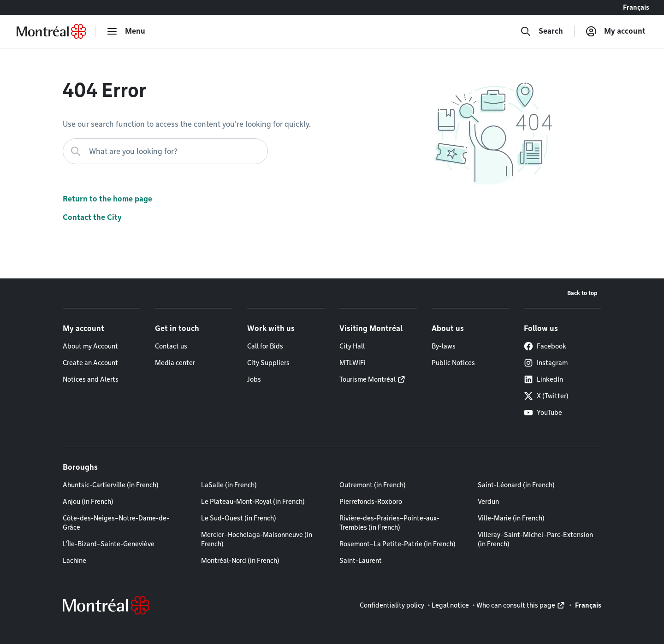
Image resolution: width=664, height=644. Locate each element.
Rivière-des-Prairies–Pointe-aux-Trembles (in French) (389, 523)
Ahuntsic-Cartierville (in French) (111, 485)
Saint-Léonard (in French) (516, 485)
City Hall (352, 346)
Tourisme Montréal (368, 379)
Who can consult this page (516, 605)
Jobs (254, 379)
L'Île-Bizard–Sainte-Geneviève (109, 544)
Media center (175, 363)
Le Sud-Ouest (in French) (239, 518)
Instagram (546, 363)
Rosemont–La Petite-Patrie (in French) (397, 544)
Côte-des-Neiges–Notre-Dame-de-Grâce (116, 523)
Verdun (488, 502)
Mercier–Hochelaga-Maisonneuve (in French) (257, 539)
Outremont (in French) (373, 485)
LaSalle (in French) (229, 485)
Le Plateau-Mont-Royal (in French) (253, 502)
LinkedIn (543, 379)
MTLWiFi (353, 363)
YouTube (543, 413)
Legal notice (450, 605)
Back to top (582, 293)
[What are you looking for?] (165, 151)
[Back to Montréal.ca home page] (51, 31)
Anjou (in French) (88, 502)
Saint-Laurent (361, 561)
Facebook (545, 346)
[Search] (542, 31)
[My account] (616, 31)
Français (636, 7)
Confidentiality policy (392, 605)
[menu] (126, 31)
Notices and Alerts (91, 379)
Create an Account (90, 363)
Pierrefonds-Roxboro (371, 502)
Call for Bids (265, 346)
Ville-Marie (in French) (511, 518)
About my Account (90, 346)
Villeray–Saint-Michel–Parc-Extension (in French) (535, 539)
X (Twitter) (546, 396)
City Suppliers (268, 363)
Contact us (171, 346)
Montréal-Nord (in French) (240, 561)
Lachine (74, 561)
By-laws (444, 346)
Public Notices (453, 363)
